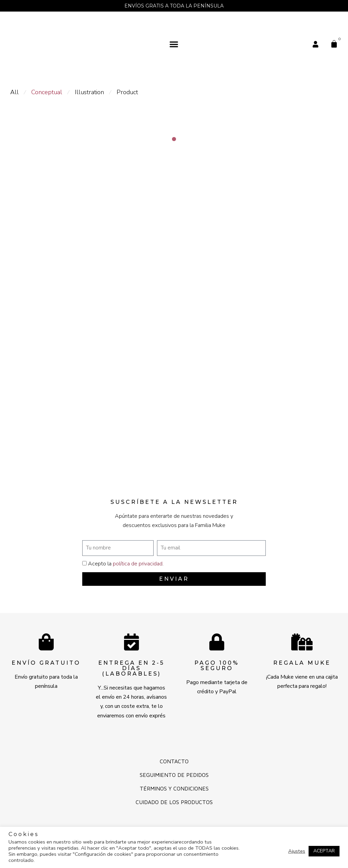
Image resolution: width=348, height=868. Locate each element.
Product (127, 92)
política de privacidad (138, 564)
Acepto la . (126, 564)
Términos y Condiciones (174, 788)
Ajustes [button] (297, 851)
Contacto (174, 761)
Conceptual (47, 92)
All (14, 92)
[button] (174, 44)
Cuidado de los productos (174, 802)
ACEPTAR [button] (324, 851)
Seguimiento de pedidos (174, 775)
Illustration (89, 92)
